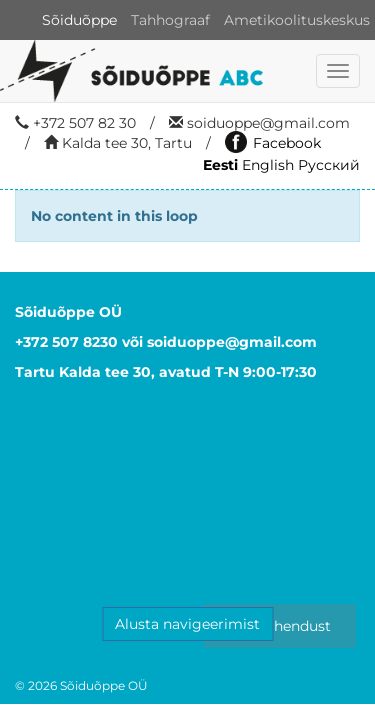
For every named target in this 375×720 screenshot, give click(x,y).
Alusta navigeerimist (187, 624)
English (268, 165)
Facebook (273, 143)
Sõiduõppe (79, 20)
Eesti (220, 165)
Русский (329, 165)
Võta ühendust (280, 626)
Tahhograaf (170, 20)
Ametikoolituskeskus (297, 20)
